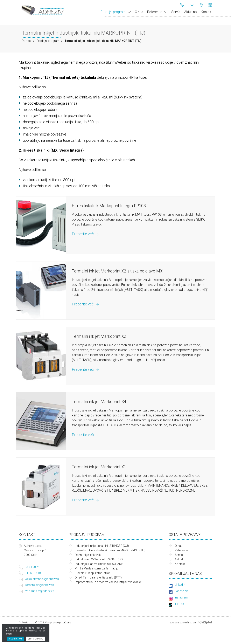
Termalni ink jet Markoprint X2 (99, 336)
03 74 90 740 (33, 567)
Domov (27, 41)
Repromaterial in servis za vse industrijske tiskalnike (108, 582)
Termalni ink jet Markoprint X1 (99, 467)
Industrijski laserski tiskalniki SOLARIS (99, 564)
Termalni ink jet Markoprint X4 (99, 402)
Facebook (181, 591)
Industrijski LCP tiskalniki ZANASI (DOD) (100, 559)
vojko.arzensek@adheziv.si (42, 579)
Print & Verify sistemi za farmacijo (97, 568)
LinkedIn (180, 585)
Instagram (181, 597)
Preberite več (83, 234)
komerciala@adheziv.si (40, 585)
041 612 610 (33, 573)
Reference (157, 12)
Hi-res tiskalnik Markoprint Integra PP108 (109, 206)
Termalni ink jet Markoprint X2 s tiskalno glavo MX (117, 271)
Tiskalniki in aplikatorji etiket (93, 573)
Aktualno (191, 12)
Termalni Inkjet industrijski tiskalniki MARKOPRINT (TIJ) (110, 550)
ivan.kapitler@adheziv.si (40, 591)
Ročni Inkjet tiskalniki (88, 555)
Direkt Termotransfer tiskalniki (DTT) (98, 577)
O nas (139, 12)
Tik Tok (179, 604)
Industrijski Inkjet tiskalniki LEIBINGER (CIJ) (102, 546)
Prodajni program (115, 12)
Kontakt (207, 12)
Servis (176, 12)
